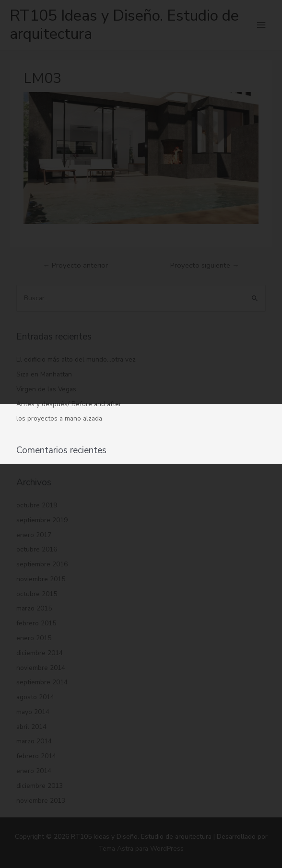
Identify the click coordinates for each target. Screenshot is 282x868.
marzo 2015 (34, 608)
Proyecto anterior (75, 265)
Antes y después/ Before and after (69, 404)
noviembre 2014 (41, 668)
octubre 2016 (37, 549)
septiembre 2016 (42, 564)
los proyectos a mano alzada (59, 418)
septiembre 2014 (42, 682)
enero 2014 (34, 771)
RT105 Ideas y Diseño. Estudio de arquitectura (124, 25)
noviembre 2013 (41, 801)
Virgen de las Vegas (46, 389)
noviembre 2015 (41, 579)
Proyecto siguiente (205, 265)
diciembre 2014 (40, 653)
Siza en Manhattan (44, 374)
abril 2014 (31, 727)
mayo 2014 (33, 712)
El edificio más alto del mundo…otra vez (76, 359)
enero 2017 (34, 535)
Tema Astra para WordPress (141, 849)
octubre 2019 (37, 505)
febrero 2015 (36, 623)
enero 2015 (34, 638)
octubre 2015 (37, 594)
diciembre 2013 (40, 786)
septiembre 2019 (42, 520)
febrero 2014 (36, 756)
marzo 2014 (34, 741)
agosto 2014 (35, 697)
